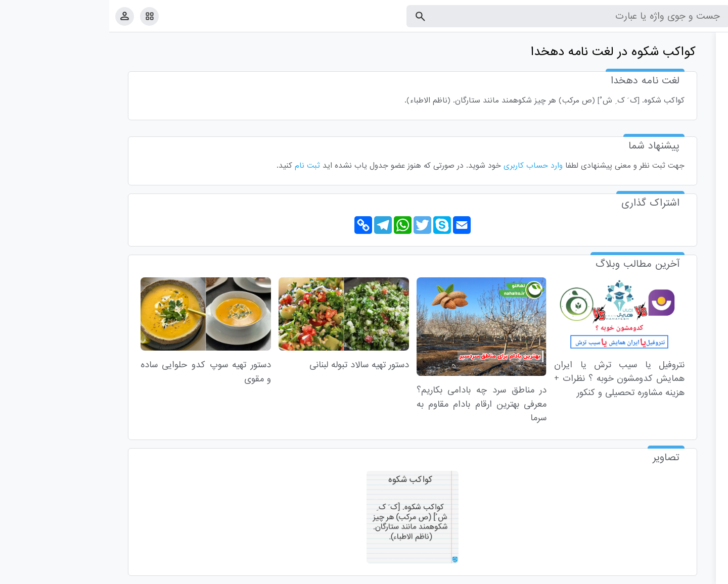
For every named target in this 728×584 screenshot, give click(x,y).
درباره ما (637, 574)
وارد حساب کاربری (424, 166)
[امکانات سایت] (40, 16)
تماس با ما (671, 574)
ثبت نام (198, 166)
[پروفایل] (15, 16)
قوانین (701, 574)
